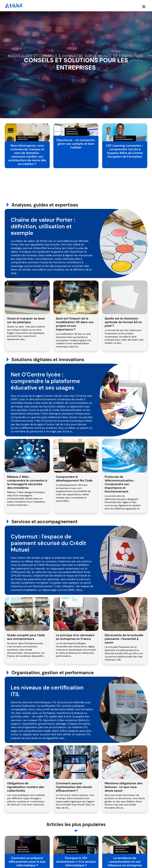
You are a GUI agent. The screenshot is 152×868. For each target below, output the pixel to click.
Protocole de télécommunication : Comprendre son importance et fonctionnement (120, 484)
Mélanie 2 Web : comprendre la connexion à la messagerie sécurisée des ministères (27, 482)
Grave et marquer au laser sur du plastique (26, 320)
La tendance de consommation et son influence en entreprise (125, 862)
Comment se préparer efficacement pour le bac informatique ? (27, 862)
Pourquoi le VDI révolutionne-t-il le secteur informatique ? (76, 862)
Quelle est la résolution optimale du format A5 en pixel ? (123, 322)
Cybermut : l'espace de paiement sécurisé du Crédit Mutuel (48, 543)
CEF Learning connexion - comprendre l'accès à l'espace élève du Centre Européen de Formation (125, 151)
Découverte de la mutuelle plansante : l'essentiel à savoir (124, 639)
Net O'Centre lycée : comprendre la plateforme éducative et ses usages (45, 381)
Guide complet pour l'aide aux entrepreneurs (26, 637)
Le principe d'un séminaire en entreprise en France (75, 637)
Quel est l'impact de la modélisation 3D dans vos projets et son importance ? (75, 324)
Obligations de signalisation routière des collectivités (26, 787)
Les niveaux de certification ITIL (47, 691)
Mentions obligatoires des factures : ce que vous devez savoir (124, 787)
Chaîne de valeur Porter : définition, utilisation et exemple (43, 226)
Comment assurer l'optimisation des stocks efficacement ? (74, 787)
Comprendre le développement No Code (74, 479)
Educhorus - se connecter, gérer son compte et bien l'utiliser (76, 144)
